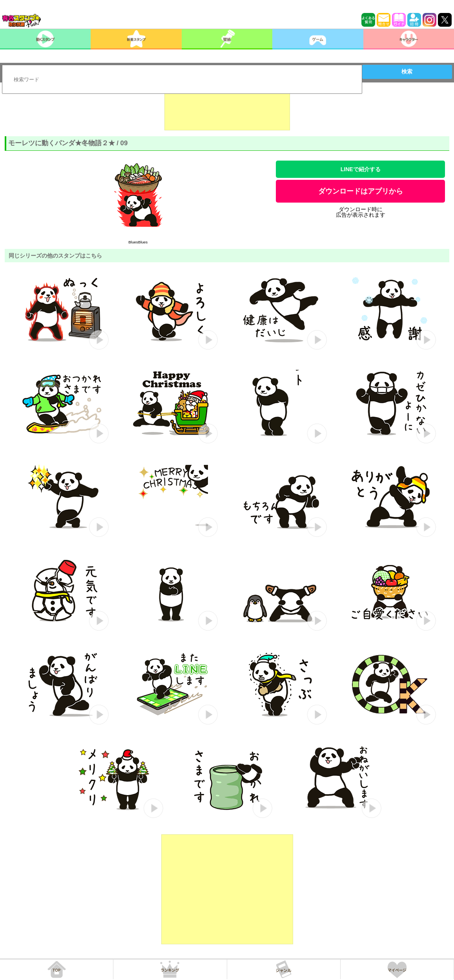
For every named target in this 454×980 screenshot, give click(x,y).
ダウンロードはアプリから (361, 191)
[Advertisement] (227, 111)
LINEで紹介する (361, 169)
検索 (407, 71)
